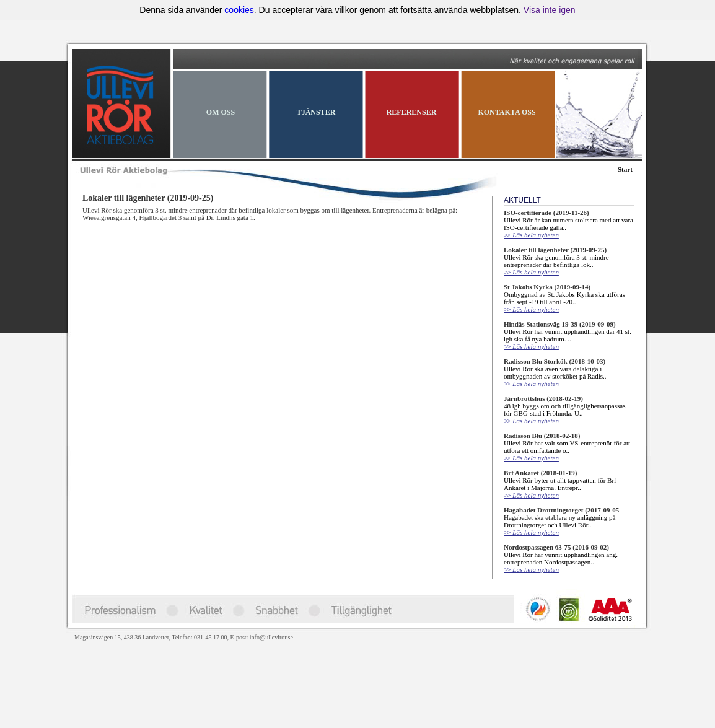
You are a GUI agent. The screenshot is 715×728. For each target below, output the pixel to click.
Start (625, 169)
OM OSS (221, 112)
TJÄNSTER (316, 112)
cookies (239, 10)
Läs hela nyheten (531, 235)
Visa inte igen (550, 10)
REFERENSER (412, 112)
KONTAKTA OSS (507, 112)
